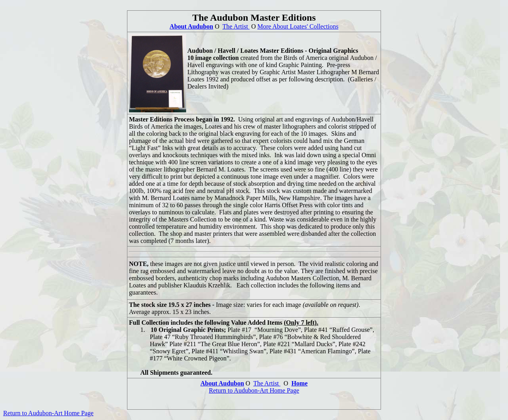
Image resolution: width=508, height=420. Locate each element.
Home (299, 383)
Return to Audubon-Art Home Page (254, 390)
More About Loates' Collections (298, 26)
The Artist (236, 26)
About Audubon (191, 26)
